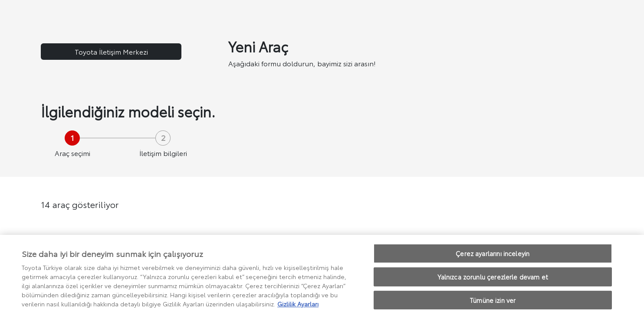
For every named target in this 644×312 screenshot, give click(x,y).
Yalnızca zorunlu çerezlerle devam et (493, 281)
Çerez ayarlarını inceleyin (493, 258)
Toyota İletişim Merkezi (111, 51)
